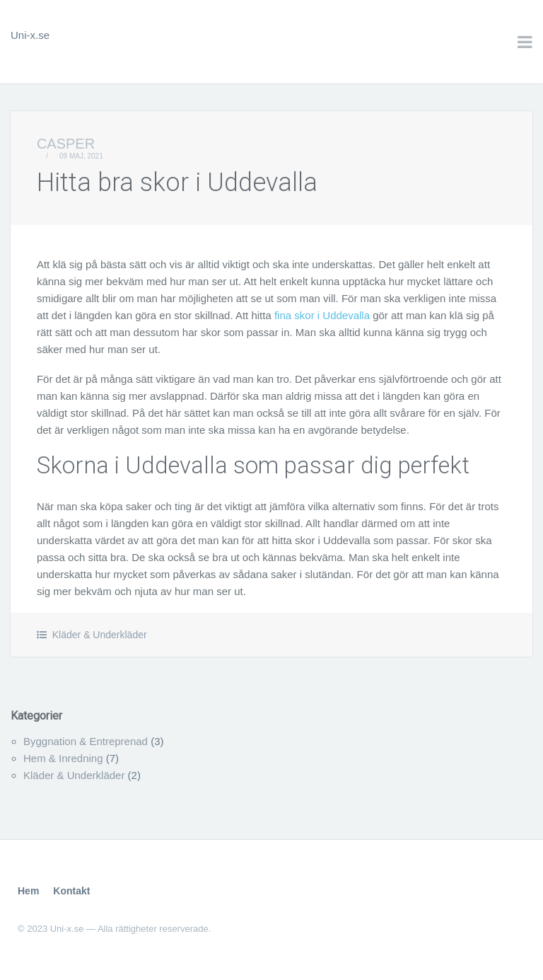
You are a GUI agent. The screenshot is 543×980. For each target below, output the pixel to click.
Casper (66, 144)
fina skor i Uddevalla (322, 315)
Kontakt (71, 891)
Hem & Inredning (63, 758)
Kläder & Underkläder (100, 635)
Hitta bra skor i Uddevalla (177, 183)
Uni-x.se (30, 35)
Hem (28, 891)
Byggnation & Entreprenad (86, 741)
